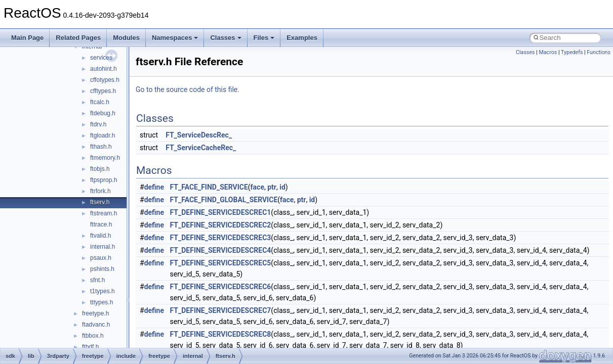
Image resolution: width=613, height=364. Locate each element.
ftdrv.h (98, 124)
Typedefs (572, 52)
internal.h (103, 247)
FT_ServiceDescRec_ (199, 135)
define (154, 187)
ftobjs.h (100, 169)
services (101, 58)
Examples (302, 38)
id (282, 187)
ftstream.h (104, 213)
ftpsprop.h (104, 180)
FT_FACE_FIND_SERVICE (209, 187)
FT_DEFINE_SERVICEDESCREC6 (221, 287)
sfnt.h (97, 280)
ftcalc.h (100, 102)
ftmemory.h (105, 158)
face (257, 187)
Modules (126, 38)
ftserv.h (100, 202)
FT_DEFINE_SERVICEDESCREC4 (221, 250)
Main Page (27, 38)
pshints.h (102, 269)
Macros (548, 52)
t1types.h (103, 291)
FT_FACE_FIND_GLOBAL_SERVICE (224, 200)
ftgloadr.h (103, 135)
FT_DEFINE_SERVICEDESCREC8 (221, 334)
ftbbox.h (93, 336)
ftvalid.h (100, 236)
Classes (226, 38)
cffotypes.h (105, 80)
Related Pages (78, 38)
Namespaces (175, 38)
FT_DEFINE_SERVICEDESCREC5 (221, 263)
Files (264, 38)
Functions (599, 52)
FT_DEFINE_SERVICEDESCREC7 (221, 310)
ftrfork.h (100, 191)
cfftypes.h (103, 91)
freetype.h (95, 313)
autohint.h (104, 69)
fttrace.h (101, 224)
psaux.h (101, 258)
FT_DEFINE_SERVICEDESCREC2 (221, 225)
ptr (272, 187)
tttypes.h (101, 302)
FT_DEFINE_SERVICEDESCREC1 (221, 212)
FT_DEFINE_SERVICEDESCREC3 (221, 238)
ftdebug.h (103, 113)
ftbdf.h (90, 347)
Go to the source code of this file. (188, 89)
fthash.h (101, 147)
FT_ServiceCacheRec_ (201, 148)
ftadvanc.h (96, 325)
